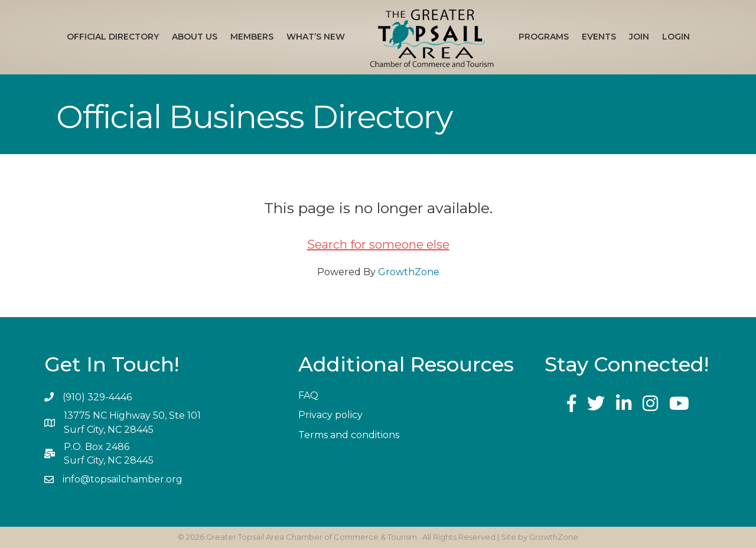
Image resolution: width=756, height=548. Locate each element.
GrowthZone (409, 272)
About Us (195, 37)
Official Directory (113, 37)
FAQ (308, 395)
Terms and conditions (349, 435)
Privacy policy (330, 415)
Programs (544, 37)
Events (599, 37)
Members (252, 37)
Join (639, 37)
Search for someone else (378, 244)
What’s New (316, 37)
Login (676, 37)
